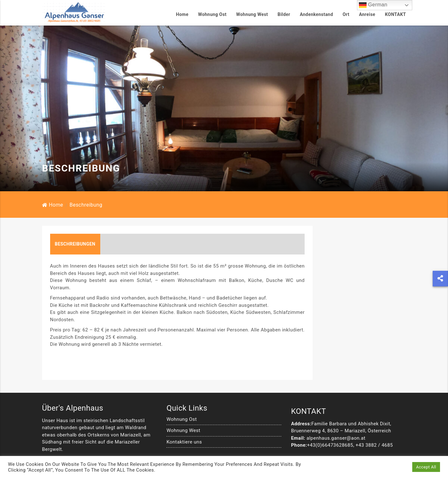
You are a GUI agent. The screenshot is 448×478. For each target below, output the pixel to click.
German (373, 5)
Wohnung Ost (212, 14)
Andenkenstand (316, 14)
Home (182, 14)
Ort (346, 14)
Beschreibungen (75, 254)
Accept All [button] (426, 467)
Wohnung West (252, 14)
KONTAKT (395, 14)
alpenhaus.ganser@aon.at (336, 448)
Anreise (367, 14)
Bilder (284, 14)
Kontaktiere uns (184, 452)
